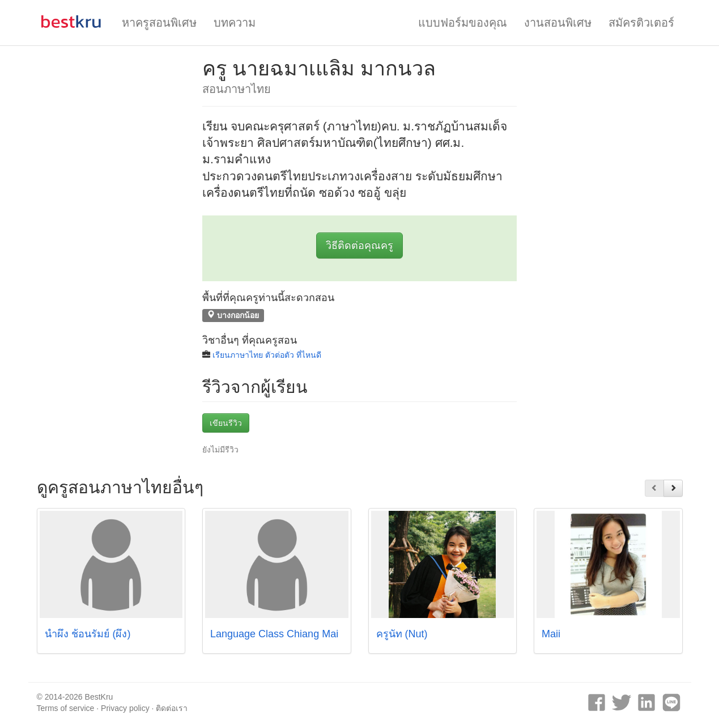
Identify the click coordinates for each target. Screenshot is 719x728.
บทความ (235, 23)
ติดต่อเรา (172, 708)
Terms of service (66, 708)
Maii (551, 634)
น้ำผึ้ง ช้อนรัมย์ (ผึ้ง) (88, 634)
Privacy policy (125, 708)
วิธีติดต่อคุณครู (359, 246)
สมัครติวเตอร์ (641, 23)
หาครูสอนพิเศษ (159, 23)
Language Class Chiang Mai (274, 634)
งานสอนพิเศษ (558, 23)
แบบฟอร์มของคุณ (463, 23)
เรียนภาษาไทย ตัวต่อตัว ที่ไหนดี (267, 355)
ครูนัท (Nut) (402, 634)
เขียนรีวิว (226, 423)
